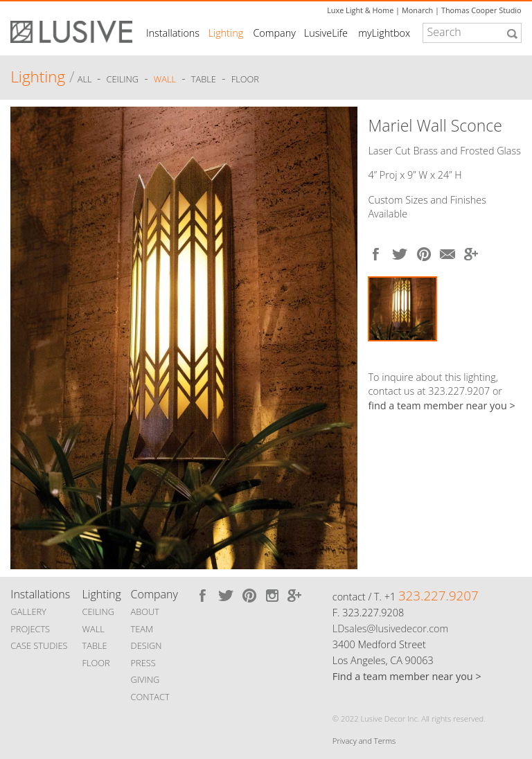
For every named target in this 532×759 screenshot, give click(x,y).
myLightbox (384, 33)
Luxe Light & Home (360, 10)
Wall (165, 79)
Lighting (226, 33)
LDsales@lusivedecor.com (390, 628)
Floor (245, 79)
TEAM (142, 629)
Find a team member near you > (407, 676)
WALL (94, 629)
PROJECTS (30, 629)
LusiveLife (326, 33)
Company (274, 33)
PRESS (143, 663)
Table (204, 79)
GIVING (145, 679)
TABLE (95, 645)
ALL (86, 79)
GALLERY (28, 611)
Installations (173, 33)
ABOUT (145, 611)
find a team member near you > (441, 405)
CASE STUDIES (39, 645)
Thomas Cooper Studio (481, 10)
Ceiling (123, 79)
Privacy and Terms (364, 741)
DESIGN (147, 645)
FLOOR (96, 663)
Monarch (417, 10)
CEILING (99, 611)
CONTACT (150, 697)
